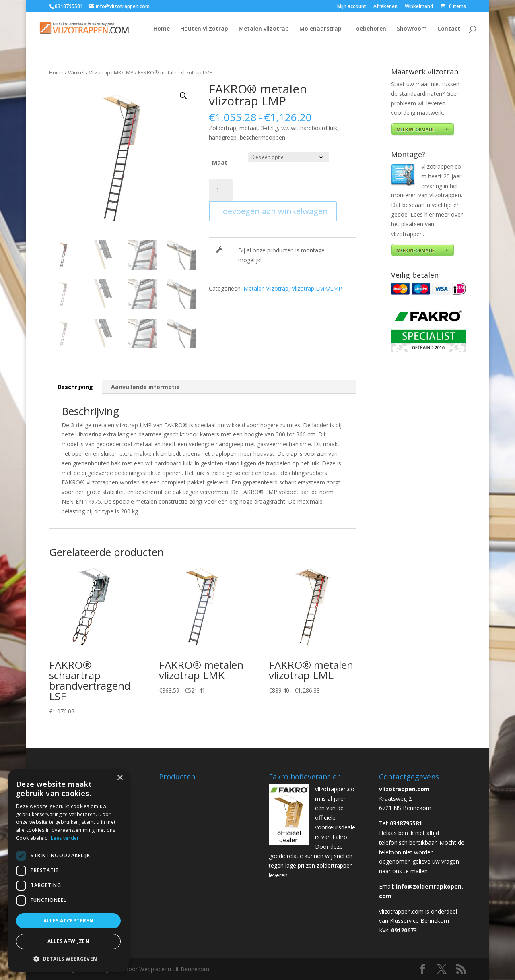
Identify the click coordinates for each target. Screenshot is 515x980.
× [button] (120, 778)
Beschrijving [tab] (75, 387)
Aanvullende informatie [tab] (145, 387)
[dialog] (68, 871)
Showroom (412, 29)
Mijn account (352, 7)
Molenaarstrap (320, 29)
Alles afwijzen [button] (69, 941)
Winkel (76, 72)
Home (162, 29)
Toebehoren (369, 29)
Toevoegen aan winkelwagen (273, 211)
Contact (449, 29)
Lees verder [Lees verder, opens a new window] (65, 838)
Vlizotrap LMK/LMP (111, 72)
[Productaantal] (221, 190)
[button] (183, 96)
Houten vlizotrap (204, 29)
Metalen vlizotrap (264, 29)
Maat (220, 162)
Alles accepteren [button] (68, 921)
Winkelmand (419, 7)
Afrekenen (385, 7)
